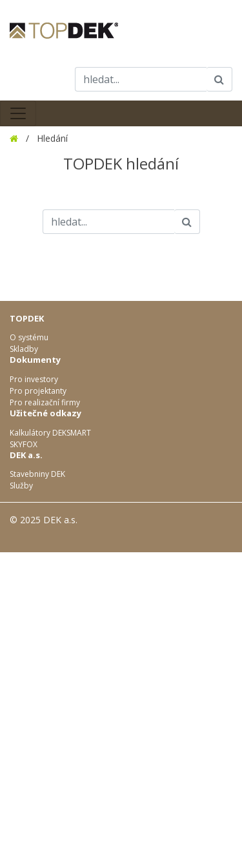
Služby (21, 486)
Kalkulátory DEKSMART (50, 433)
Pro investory (34, 379)
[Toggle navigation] (18, 113)
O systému (29, 337)
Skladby (24, 349)
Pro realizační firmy (45, 402)
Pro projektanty (38, 391)
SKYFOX (24, 444)
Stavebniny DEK (37, 474)
